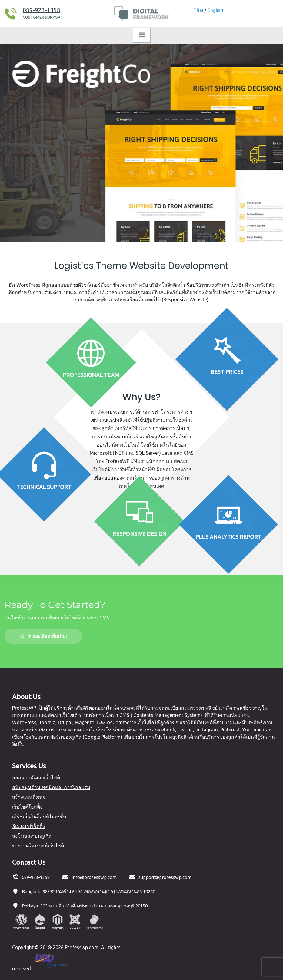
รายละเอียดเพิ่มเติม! (43, 636)
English (215, 10)
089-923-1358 (42, 10)
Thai (198, 10)
